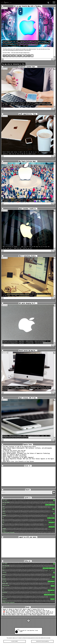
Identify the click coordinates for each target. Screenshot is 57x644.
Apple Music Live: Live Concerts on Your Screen (18, 461)
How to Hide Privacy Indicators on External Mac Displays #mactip (24, 613)
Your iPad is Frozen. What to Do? (14, 452)
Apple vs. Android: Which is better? (15, 455)
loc (29, 518)
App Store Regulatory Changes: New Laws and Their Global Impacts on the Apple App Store (28, 459)
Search (54, 493)
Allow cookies (15, 642)
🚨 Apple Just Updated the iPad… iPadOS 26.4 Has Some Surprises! (24, 612)
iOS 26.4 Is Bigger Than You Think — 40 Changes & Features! (22, 611)
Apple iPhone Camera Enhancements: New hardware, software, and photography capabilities (27, 449)
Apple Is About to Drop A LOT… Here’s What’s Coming (20, 609)
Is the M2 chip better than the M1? (14, 451)
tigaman (21, 631)
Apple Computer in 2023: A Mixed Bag (15, 456)
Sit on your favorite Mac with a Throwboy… (28, 6)
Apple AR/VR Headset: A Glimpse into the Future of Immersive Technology (26, 453)
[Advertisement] (28, 477)
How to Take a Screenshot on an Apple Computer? (18, 457)
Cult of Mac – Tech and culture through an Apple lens (17, 53)
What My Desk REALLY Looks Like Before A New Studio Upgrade (22, 615)
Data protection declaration (42, 642)
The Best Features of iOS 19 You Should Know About (19, 447)
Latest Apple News (31, 630)
